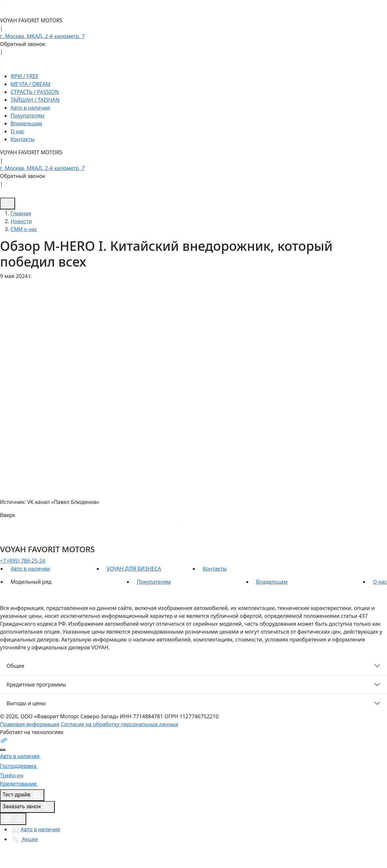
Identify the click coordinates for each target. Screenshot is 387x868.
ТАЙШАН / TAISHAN (35, 100)
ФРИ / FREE (24, 76)
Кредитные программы (36, 684)
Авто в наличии (30, 108)
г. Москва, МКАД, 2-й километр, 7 (42, 36)
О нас (18, 131)
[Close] (3, 750)
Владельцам (26, 123)
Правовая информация (30, 724)
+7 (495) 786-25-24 (23, 561)
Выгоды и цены (26, 703)
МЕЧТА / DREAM (31, 84)
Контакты (22, 139)
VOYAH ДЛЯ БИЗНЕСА (134, 569)
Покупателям (27, 116)
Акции (24, 839)
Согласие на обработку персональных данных (119, 724)
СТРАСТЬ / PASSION (35, 92)
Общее (15, 666)
